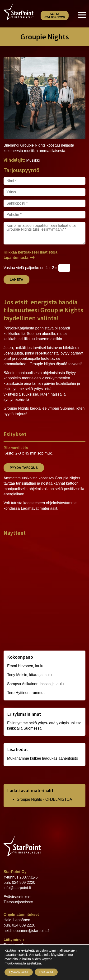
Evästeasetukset (17, 897)
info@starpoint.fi (17, 888)
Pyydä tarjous (24, 468)
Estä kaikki (46, 972)
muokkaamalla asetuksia (23, 963)
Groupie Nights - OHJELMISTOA (44, 799)
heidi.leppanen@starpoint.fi (27, 931)
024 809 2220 (24, 882)
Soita (55, 16)
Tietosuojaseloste (18, 902)
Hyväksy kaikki (19, 972)
